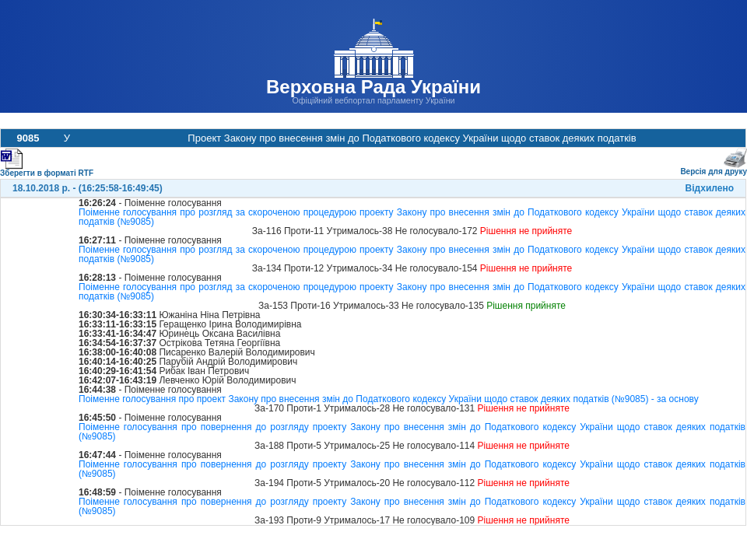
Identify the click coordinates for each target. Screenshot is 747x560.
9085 (28, 138)
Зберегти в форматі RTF (47, 170)
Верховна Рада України (373, 87)
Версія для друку (714, 168)
